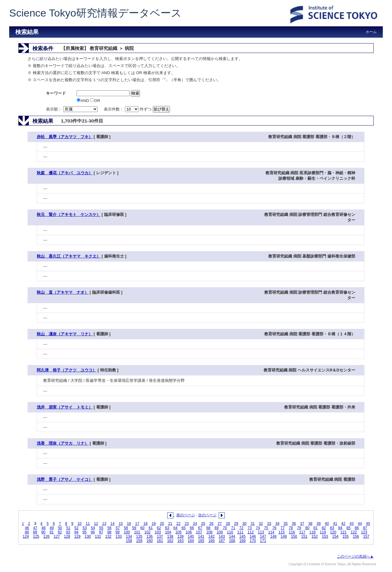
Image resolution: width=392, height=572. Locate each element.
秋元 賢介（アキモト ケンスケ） (69, 214)
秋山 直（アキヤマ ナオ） (63, 292)
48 (43, 528)
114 (271, 532)
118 (312, 532)
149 (284, 536)
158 (129, 541)
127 (57, 536)
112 (251, 532)
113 (261, 532)
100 (127, 532)
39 (319, 524)
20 (162, 524)
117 (302, 532)
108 (209, 532)
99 (118, 532)
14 (112, 524)
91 (52, 532)
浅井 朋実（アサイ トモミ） (65, 407)
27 (220, 524)
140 (191, 536)
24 (195, 524)
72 (241, 528)
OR (95, 101)
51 (68, 528)
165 (201, 541)
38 (311, 524)
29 (236, 524)
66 (192, 528)
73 (250, 528)
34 (277, 524)
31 (253, 524)
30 (244, 524)
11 (88, 524)
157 (366, 536)
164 (191, 541)
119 (323, 532)
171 (263, 541)
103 (158, 532)
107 (199, 532)
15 (121, 524)
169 (242, 541)
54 (93, 528)
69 (217, 528)
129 (77, 536)
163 (180, 541)
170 (253, 541)
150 (294, 536)
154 (335, 536)
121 (343, 532)
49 (52, 528)
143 (222, 536)
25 (203, 524)
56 (110, 528)
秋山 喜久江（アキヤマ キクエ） (69, 256)
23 (187, 524)
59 (134, 528)
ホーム (371, 32)
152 (315, 536)
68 (209, 528)
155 (345, 536)
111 (240, 532)
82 (324, 528)
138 (170, 536)
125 (36, 536)
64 (175, 528)
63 (167, 528)
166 (211, 541)
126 (46, 536)
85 (349, 528)
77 (283, 528)
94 (76, 532)
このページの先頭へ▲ (355, 556)
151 (304, 536)
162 (170, 541)
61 (151, 528)
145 (242, 536)
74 (258, 528)
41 (335, 524)
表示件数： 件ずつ (128, 109)
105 (178, 532)
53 (85, 528)
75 (266, 528)
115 (281, 532)
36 (294, 524)
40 (327, 524)
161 (160, 541)
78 (291, 528)
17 (137, 524)
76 (274, 528)
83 (332, 528)
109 (220, 532)
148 (273, 536)
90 (43, 532)
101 (137, 532)
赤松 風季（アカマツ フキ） (65, 137)
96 (93, 532)
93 (68, 532)
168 (232, 541)
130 (88, 536)
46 (27, 528)
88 (27, 532)
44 (360, 524)
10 (80, 524)
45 (368, 524)
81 (316, 528)
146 (253, 536)
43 (352, 524)
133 (119, 536)
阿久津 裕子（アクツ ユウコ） (67, 370)
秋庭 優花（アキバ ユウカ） (65, 173)
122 (354, 532)
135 (139, 536)
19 (154, 524)
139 (180, 536)
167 (222, 541)
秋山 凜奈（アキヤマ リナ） (65, 334)
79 (299, 528)
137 (160, 536)
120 (333, 532)
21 (170, 524)
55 (101, 528)
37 (302, 524)
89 (35, 532)
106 (189, 532)
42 (343, 524)
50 (60, 528)
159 (139, 541)
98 (109, 532)
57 (118, 528)
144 (232, 536)
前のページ (186, 515)
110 (230, 532)
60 (142, 528)
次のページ (207, 515)
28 (228, 524)
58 (126, 528)
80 (307, 528)
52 (77, 528)
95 (85, 532)
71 (233, 528)
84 (340, 528)
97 (101, 532)
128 (67, 536)
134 (129, 536)
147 (263, 536)
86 (357, 528)
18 (145, 524)
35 (286, 524)
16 (129, 524)
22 (179, 524)
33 (269, 524)
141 (201, 536)
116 (292, 532)
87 (365, 528)
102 (147, 532)
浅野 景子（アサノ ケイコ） (65, 479)
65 (184, 528)
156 (356, 536)
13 (104, 524)
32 (261, 524)
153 (325, 536)
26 (212, 524)
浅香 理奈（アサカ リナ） (63, 443)
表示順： (72, 109)
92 (60, 532)
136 (149, 536)
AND (83, 101)
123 (364, 532)
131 (98, 536)
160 (149, 541)
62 (159, 528)
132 (108, 536)
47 (35, 528)
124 (26, 536)
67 (200, 528)
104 (168, 532)
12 (96, 524)
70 (225, 528)
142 (211, 536)
